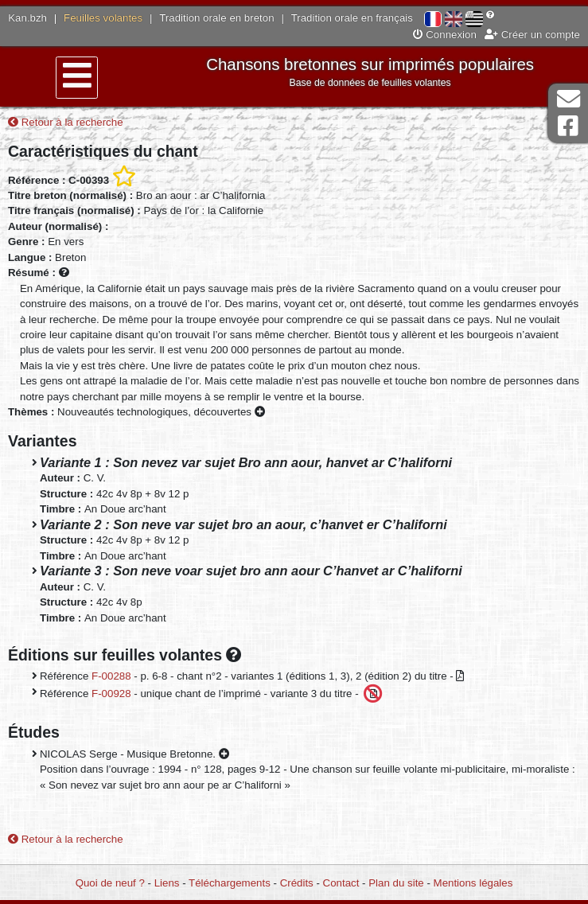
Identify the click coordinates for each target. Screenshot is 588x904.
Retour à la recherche (66, 122)
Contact (341, 883)
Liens (167, 883)
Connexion (445, 35)
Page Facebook (568, 126)
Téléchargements (230, 883)
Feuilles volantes (103, 18)
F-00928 (111, 693)
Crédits (297, 883)
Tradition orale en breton (216, 18)
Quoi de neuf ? (110, 883)
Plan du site (396, 883)
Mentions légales (473, 883)
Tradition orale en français (352, 18)
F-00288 (111, 676)
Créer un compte (532, 35)
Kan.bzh (27, 18)
